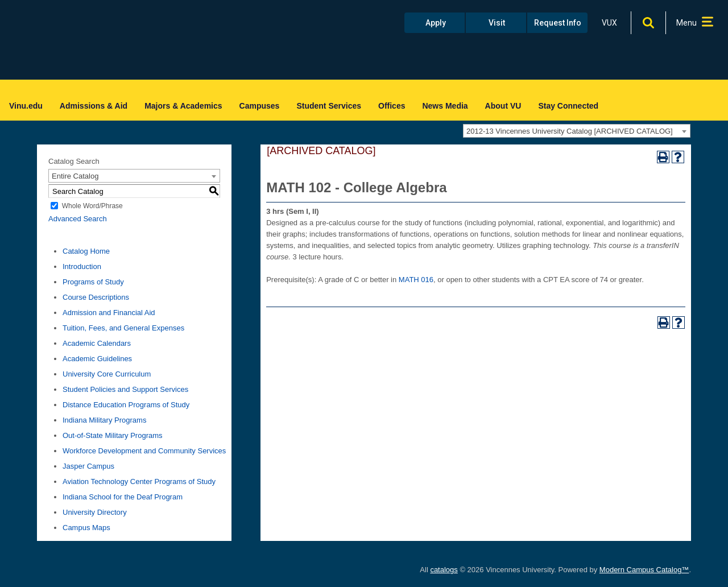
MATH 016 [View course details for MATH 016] (416, 280)
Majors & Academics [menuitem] (183, 106)
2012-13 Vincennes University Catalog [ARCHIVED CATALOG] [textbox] (570, 131)
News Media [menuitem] (445, 106)
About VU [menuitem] (503, 106)
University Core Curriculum (107, 374)
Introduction (82, 266)
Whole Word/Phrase (92, 206)
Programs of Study (93, 282)
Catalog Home (86, 251)
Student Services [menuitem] (329, 106)
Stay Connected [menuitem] (568, 106)
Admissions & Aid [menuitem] (94, 106)
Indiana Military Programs (104, 420)
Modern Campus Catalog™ (644, 570)
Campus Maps (86, 528)
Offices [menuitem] (392, 106)
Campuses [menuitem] (260, 106)
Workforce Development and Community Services (144, 451)
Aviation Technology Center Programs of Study (139, 481)
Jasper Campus (88, 466)
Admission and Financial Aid (109, 313)
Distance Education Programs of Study (126, 405)
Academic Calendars (97, 343)
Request (558, 23)
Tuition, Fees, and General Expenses (123, 328)
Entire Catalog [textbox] (75, 176)
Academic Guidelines (97, 359)
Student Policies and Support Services (125, 389)
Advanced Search (78, 219)
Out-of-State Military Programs (113, 435)
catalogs (444, 570)
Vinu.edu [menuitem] (26, 106)
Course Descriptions (96, 297)
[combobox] (577, 131)
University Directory (95, 512)
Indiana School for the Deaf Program (123, 497)
